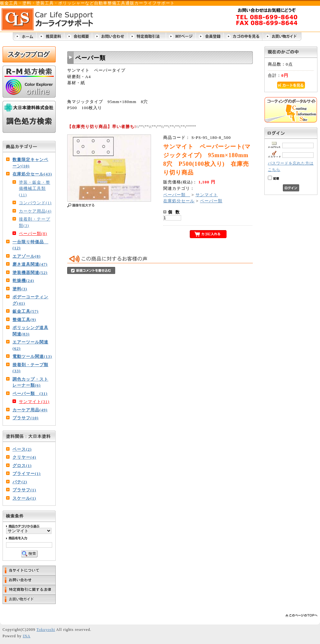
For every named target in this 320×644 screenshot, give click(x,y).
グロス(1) (22, 466)
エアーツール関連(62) (30, 345)
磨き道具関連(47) (30, 264)
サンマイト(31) (34, 402)
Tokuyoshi (46, 630)
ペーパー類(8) (33, 233)
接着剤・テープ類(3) (35, 222)
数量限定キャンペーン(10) (30, 163)
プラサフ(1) (24, 490)
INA (27, 636)
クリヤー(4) (24, 457)
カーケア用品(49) (30, 410)
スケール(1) (24, 498)
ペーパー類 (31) (30, 394)
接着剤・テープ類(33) (30, 368)
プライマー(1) (27, 474)
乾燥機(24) (23, 281)
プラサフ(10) (26, 418)
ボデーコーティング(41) (30, 300)
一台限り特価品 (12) (30, 245)
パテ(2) (20, 482)
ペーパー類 (177, 195)
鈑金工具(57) (26, 311)
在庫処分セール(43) (32, 174)
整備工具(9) (24, 320)
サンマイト (207, 195)
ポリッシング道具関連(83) (30, 331)
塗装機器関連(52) (30, 273)
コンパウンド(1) (35, 203)
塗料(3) (20, 289)
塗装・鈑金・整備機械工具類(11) (35, 189)
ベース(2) (22, 449)
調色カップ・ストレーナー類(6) (30, 382)
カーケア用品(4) (35, 211)
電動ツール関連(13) (32, 356)
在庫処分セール (179, 201)
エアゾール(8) (27, 256)
